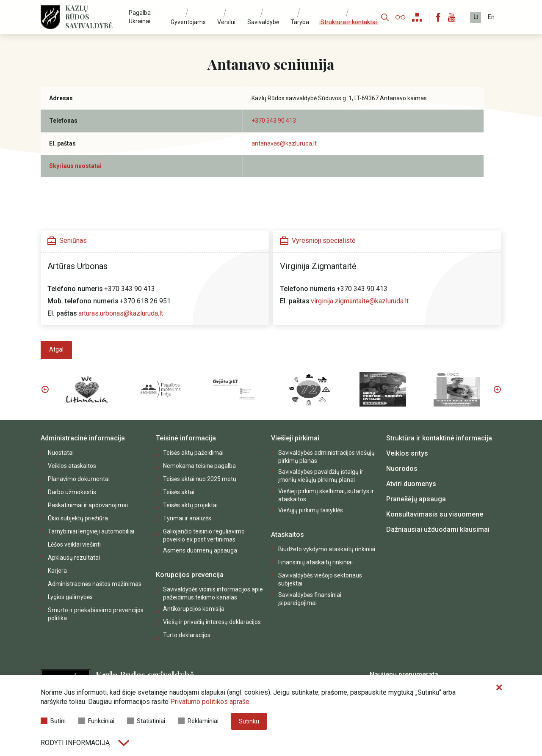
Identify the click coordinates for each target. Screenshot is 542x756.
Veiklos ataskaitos (72, 466)
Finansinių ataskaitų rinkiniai (315, 562)
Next (497, 389)
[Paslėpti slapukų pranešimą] (499, 688)
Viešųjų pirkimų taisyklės (311, 510)
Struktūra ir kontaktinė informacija (439, 438)
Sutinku (249, 721)
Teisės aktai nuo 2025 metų (200, 479)
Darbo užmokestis (72, 492)
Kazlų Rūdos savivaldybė (89, 17)
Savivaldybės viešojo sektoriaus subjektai (320, 579)
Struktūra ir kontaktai (349, 22)
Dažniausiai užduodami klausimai (438, 529)
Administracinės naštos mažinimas (95, 584)
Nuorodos (402, 469)
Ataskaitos (288, 535)
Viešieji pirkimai (295, 438)
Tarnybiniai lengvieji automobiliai (91, 531)
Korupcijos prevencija (190, 575)
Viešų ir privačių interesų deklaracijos (212, 622)
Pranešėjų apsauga (416, 499)
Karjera (57, 571)
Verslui (226, 22)
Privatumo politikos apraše (210, 702)
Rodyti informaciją (85, 743)
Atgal (56, 349)
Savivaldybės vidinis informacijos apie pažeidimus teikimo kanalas (213, 593)
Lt (476, 17)
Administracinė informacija (83, 438)
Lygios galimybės (70, 597)
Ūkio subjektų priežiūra (78, 518)
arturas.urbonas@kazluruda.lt (121, 313)
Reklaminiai (198, 721)
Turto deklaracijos (187, 635)
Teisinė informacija (186, 438)
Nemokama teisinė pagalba (199, 466)
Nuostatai (61, 453)
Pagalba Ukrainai (140, 17)
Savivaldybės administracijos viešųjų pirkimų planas (326, 457)
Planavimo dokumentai (79, 479)
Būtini (53, 721)
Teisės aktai (179, 492)
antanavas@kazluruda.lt (284, 143)
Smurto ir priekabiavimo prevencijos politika (96, 614)
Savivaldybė (263, 22)
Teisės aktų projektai (190, 505)
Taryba (300, 22)
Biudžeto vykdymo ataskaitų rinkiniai (327, 549)
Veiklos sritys (407, 453)
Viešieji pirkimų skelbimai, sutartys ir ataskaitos (326, 495)
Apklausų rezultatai (74, 558)
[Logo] (50, 17)
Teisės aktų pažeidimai (193, 453)
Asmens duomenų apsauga (200, 550)
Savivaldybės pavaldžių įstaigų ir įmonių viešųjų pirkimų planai (321, 476)
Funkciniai (96, 721)
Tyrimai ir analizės (187, 518)
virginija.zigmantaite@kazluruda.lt (360, 301)
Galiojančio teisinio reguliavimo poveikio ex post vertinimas (204, 535)
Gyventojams (188, 22)
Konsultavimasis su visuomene (435, 514)
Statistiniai (146, 721)
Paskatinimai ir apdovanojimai (88, 505)
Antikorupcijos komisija (194, 609)
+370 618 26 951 (145, 301)
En (491, 17)
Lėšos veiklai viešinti (74, 544)
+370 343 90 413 (274, 121)
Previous (45, 389)
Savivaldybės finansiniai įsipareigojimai (310, 599)
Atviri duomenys (411, 484)
